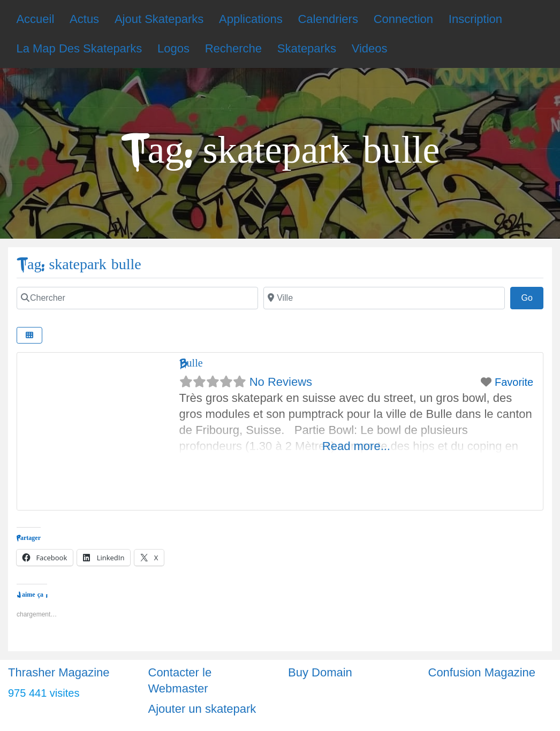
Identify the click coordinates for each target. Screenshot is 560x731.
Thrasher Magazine (59, 672)
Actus (84, 19)
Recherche (233, 48)
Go (532, 296)
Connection (403, 19)
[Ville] (384, 298)
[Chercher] (137, 298)
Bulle (191, 363)
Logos (173, 48)
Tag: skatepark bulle (79, 265)
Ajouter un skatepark (202, 709)
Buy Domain (320, 672)
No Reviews (281, 382)
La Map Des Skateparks (79, 48)
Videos (370, 48)
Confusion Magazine (482, 672)
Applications (251, 19)
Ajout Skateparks (159, 19)
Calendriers (328, 19)
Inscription (475, 19)
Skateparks (307, 48)
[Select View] (29, 335)
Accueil (35, 19)
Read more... (356, 446)
